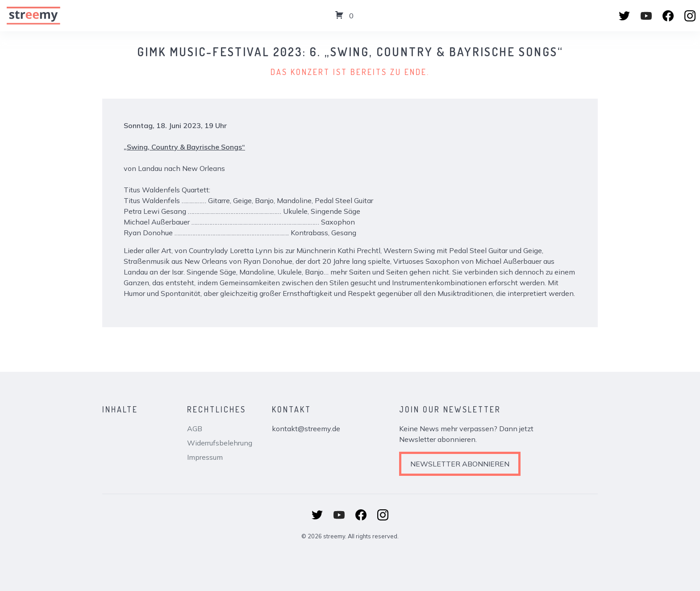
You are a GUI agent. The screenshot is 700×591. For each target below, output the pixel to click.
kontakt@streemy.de (306, 429)
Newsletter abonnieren (460, 464)
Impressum (205, 457)
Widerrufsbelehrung (220, 443)
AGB (195, 429)
